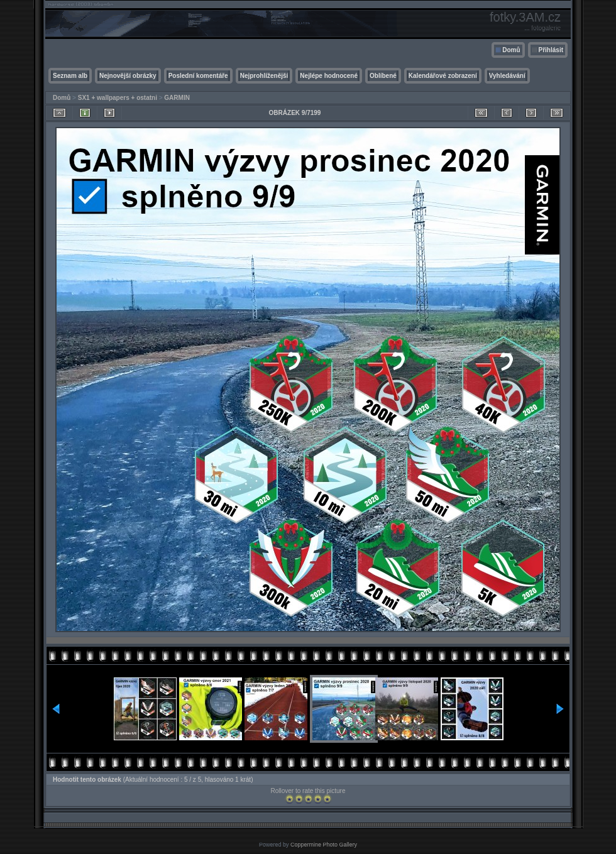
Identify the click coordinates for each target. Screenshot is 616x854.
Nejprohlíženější (264, 76)
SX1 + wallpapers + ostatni (118, 98)
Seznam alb (70, 76)
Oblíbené (383, 76)
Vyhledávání (507, 76)
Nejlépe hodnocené (329, 76)
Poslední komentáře (198, 76)
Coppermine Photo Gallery (324, 845)
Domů (511, 50)
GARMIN (177, 98)
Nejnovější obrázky (128, 76)
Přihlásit (551, 50)
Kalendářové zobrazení (443, 76)
